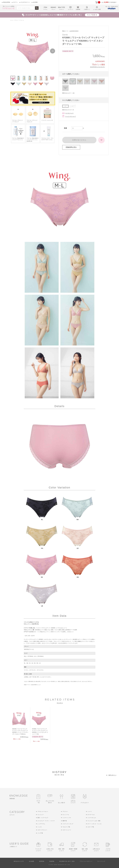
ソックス (40, 827)
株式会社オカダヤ (19, 861)
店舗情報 (52, 861)
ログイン (15, 2)
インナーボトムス (92, 818)
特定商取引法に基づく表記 (67, 861)
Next (53, 51)
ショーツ (90, 812)
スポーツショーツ (67, 830)
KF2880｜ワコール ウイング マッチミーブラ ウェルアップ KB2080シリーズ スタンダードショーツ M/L (40, 731)
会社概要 (32, 861)
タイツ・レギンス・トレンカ (94, 824)
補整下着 (65, 821)
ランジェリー (41, 815)
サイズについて (69, 113)
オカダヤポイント (25, 2)
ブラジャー (65, 812)
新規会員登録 (7, 2)
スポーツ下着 (91, 827)
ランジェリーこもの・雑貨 (94, 821)
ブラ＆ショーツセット (43, 812)
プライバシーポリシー (86, 861)
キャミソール (66, 815)
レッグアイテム (41, 824)
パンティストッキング (68, 824)
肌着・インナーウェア (43, 818)
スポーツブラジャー (42, 830)
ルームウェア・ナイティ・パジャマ (46, 821)
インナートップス (67, 818)
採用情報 (42, 861)
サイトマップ (101, 861)
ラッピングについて (71, 116)
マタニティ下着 (66, 827)
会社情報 (35, 2)
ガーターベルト (91, 815)
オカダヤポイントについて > (98, 67)
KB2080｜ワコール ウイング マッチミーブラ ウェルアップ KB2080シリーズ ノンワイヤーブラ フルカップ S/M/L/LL (20, 731)
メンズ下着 (40, 833)
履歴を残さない (113, 775)
